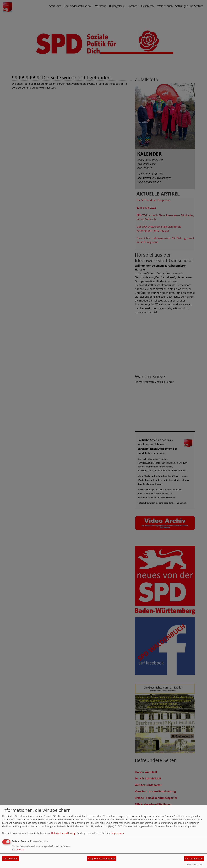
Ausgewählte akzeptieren (102, 859)
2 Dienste (18, 849)
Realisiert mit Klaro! (195, 864)
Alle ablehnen (11, 859)
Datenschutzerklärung (63, 833)
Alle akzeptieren (194, 859)
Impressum (118, 833)
